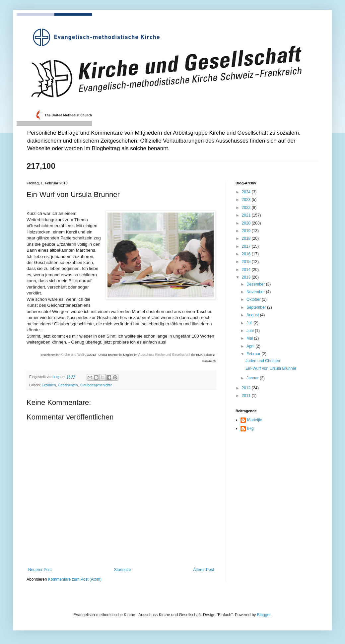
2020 (247, 223)
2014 (247, 270)
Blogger (264, 615)
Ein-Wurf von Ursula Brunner (271, 368)
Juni (251, 331)
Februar (254, 354)
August (253, 315)
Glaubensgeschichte (96, 385)
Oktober (254, 299)
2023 (247, 200)
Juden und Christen (263, 361)
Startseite (123, 570)
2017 (247, 246)
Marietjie (255, 420)
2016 (247, 254)
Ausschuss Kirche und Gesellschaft (164, 355)
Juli (250, 323)
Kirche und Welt (72, 355)
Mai (250, 338)
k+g (250, 428)
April (251, 346)
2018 (247, 238)
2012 (247, 388)
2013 (247, 277)
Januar (253, 378)
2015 (247, 262)
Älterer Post (204, 570)
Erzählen (49, 385)
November (256, 292)
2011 (247, 396)
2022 (247, 208)
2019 (247, 231)
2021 (247, 215)
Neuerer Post (40, 570)
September (257, 307)
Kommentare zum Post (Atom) (75, 579)
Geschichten (68, 385)
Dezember (256, 284)
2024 (247, 192)
